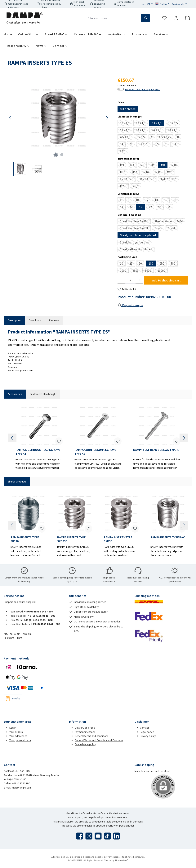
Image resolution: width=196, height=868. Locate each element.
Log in (13, 728)
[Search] (145, 18)
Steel (173, 229)
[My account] (176, 18)
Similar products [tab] (17, 482)
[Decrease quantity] (121, 280)
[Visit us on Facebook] (80, 836)
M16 (147, 173)
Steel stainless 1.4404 (170, 222)
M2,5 (124, 187)
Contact (144, 728)
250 (163, 264)
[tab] (14, 320)
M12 (124, 173)
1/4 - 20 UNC (170, 180)
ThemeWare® (122, 860)
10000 (163, 271)
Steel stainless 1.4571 (135, 229)
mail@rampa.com (22, 788)
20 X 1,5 (142, 131)
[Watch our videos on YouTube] (98, 836)
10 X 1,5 (126, 124)
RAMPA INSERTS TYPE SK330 (25, 539)
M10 (175, 166)
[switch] (121, 89)
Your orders (16, 732)
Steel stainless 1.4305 (135, 222)
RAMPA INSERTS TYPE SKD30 (118, 539)
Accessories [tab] (15, 394)
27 (151, 208)
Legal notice (147, 732)
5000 (149, 271)
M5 (143, 166)
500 (174, 264)
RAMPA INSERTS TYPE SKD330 (71, 539)
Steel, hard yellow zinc (136, 243)
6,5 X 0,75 (166, 138)
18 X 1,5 (126, 131)
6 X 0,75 (145, 144)
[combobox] (98, 18)
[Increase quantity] (139, 280)
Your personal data (20, 740)
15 (167, 200)
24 (132, 208)
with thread (128, 109)
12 (148, 200)
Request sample (130, 305)
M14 (136, 173)
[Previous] (11, 118)
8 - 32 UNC (128, 180)
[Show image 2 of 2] (62, 155)
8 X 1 (177, 144)
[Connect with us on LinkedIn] (116, 836)
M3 (123, 166)
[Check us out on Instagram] (89, 836)
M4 (133, 166)
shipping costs (82, 857)
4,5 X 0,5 (126, 138)
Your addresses (18, 736)
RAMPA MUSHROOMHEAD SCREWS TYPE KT (38, 452)
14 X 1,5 (157, 123)
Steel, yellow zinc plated (137, 250)
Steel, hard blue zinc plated (138, 235)
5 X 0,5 (142, 138)
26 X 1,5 (158, 131)
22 (123, 208)
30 (161, 208)
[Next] (107, 118)
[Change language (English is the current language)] (162, 4)
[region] (59, 126)
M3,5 (137, 187)
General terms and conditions (92, 736)
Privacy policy (148, 736)
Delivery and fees (85, 728)
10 (138, 200)
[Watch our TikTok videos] (107, 836)
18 (176, 200)
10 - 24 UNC (148, 180)
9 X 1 (124, 152)
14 (123, 144)
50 (170, 208)
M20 (159, 173)
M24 (171, 173)
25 (140, 207)
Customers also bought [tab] (43, 394)
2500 (137, 271)
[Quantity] (130, 280)
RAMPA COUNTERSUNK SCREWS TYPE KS (95, 452)
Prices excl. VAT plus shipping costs (143, 89)
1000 (124, 271)
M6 (154, 166)
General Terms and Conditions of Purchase (99, 740)
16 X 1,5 (174, 124)
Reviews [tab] (54, 320)
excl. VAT (146, 4)
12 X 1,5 (142, 124)
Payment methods (85, 732)
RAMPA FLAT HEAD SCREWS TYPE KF (157, 450)
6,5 (158, 144)
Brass (159, 229)
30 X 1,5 (174, 131)
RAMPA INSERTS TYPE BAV (168, 537)
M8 (163, 165)
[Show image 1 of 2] (56, 155)
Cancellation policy (85, 744)
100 (151, 263)
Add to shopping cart (166, 280)
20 (132, 144)
